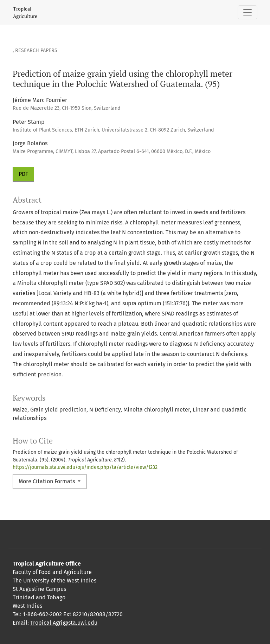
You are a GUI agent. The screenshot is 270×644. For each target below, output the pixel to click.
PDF (23, 174)
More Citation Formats (47, 481)
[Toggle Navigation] (247, 12)
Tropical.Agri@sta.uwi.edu (64, 623)
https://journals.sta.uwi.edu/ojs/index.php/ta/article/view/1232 (85, 467)
